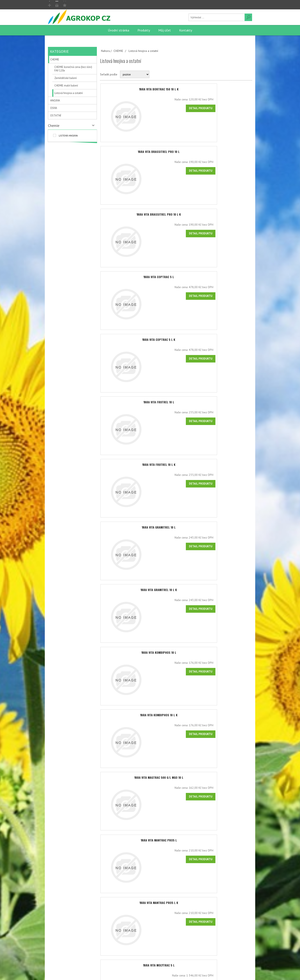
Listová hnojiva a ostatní (69, 93)
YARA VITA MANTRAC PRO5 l (176, 849)
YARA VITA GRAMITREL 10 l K (176, 596)
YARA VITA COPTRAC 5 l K (176, 342)
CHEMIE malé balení (66, 86)
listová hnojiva (68, 136)
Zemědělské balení (66, 78)
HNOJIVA (55, 101)
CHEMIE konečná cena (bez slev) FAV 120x (73, 69)
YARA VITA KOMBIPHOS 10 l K (176, 722)
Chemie (54, 126)
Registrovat (59, 4)
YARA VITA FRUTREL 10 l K (176, 469)
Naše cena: (216, 99)
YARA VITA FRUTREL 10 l (176, 406)
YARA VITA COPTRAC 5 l (176, 279)
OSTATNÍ (56, 116)
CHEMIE (55, 59)
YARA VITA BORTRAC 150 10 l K (176, 89)
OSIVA (54, 108)
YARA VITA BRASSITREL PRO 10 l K (176, 216)
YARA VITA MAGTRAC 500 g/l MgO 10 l (176, 786)
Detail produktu (236, 108)
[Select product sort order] (135, 74)
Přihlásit (79, 4)
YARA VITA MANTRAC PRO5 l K (176, 912)
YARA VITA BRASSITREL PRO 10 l (176, 152)
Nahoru (106, 51)
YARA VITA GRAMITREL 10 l (176, 532)
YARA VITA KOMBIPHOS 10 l (176, 659)
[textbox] (217, 17)
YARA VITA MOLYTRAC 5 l (176, 976)
